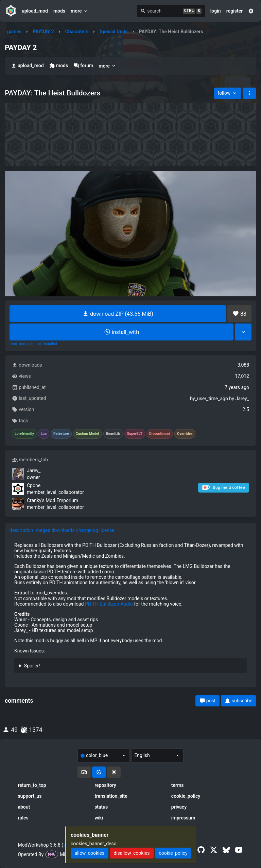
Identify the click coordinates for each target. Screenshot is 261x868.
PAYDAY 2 (43, 32)
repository (105, 785)
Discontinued (160, 434)
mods (59, 11)
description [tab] (21, 530)
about (24, 807)
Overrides (185, 434)
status (101, 807)
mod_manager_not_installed (33, 344)
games (14, 32)
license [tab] (107, 530)
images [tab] (42, 530)
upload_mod (35, 11)
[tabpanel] (130, 610)
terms (178, 785)
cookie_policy (186, 796)
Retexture (61, 434)
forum (83, 66)
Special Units (114, 32)
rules (23, 818)
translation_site (111, 796)
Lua (44, 434)
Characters (77, 32)
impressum (183, 818)
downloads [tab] (63, 530)
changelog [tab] (87, 530)
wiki (99, 818)
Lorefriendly (24, 434)
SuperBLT (135, 434)
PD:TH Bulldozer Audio (109, 604)
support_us (30, 796)
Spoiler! (32, 666)
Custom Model (88, 434)
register (235, 11)
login (216, 11)
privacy (179, 807)
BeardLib (113, 434)
